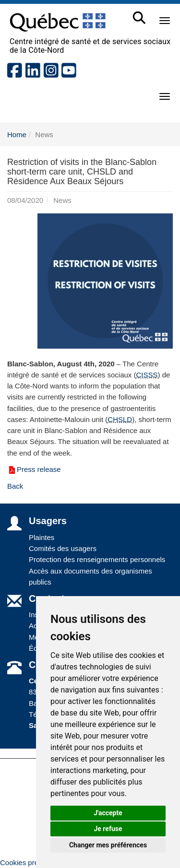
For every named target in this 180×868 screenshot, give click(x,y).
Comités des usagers (63, 548)
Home (17, 135)
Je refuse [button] (108, 829)
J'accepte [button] (108, 813)
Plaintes (42, 537)
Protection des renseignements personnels (97, 559)
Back (15, 486)
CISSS (147, 375)
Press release (34, 469)
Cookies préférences (33, 862)
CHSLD (120, 419)
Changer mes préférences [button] (108, 845)
